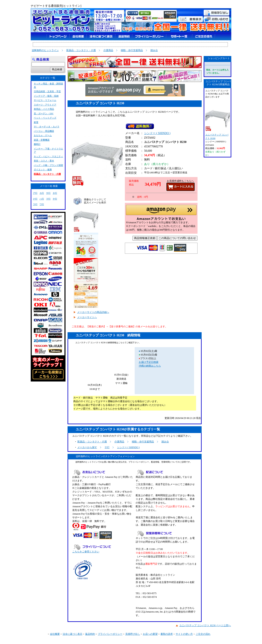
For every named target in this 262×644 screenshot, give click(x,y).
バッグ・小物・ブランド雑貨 (48, 165)
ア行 (35, 193)
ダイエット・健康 (43, 169)
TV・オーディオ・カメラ (47, 127)
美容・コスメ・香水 (44, 161)
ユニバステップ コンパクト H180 (217, 123)
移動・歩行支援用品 (132, 50)
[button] (161, 214)
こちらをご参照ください (86, 552)
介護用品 (108, 50)
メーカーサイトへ (87, 317)
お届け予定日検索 (149, 362)
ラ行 (35, 204)
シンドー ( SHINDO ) (157, 134)
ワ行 (42, 204)
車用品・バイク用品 (44, 109)
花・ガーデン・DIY (44, 113)
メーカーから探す (87, 447)
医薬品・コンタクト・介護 (81, 50)
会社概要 (55, 634)
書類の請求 (167, 634)
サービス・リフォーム (45, 100)
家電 (36, 122)
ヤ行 (55, 199)
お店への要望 (150, 634)
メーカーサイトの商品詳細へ (93, 312)
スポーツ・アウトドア (45, 105)
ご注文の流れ (203, 634)
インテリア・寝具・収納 (46, 96)
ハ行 (42, 199)
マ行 (48, 199)
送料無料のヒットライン (45, 50)
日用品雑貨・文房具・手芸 (47, 91)
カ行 (42, 193)
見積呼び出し (133, 634)
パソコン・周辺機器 (44, 131)
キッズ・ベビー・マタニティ (48, 156)
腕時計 (37, 144)
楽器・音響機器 (42, 140)
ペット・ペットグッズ (45, 118)
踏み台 (154, 50)
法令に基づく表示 (72, 634)
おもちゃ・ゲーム (43, 135)
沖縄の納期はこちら (150, 366)
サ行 (107, 447)
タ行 (55, 193)
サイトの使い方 (184, 634)
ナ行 (35, 199)
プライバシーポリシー (110, 634)
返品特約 (90, 634)
